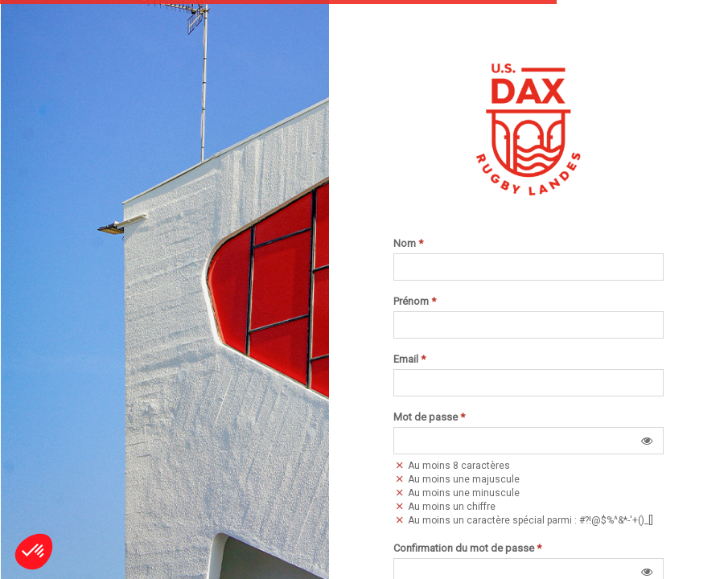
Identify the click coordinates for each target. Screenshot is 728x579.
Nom (408, 244)
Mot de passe (429, 417)
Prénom (415, 302)
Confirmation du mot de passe (467, 548)
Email (409, 359)
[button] (647, 441)
